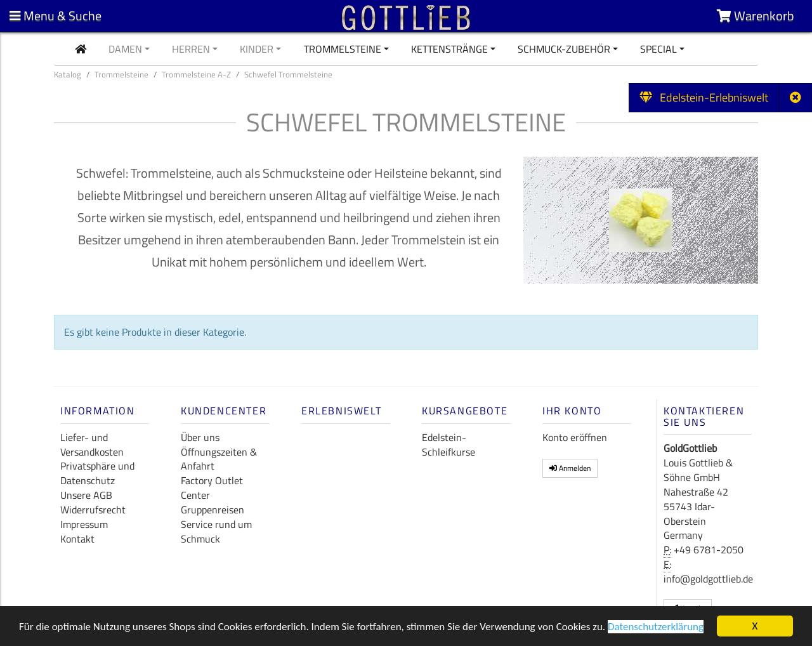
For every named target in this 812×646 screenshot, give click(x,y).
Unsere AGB (86, 495)
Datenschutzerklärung (656, 627)
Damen (125, 49)
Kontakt (77, 539)
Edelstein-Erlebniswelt (704, 97)
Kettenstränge (449, 49)
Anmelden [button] (570, 468)
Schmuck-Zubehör (564, 49)
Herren (191, 49)
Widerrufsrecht (93, 510)
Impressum (84, 524)
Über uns (200, 437)
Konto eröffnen (575, 437)
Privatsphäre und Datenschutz (97, 473)
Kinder (257, 49)
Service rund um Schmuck (216, 531)
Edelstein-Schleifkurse (449, 445)
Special (658, 49)
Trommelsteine (343, 49)
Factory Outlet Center (212, 488)
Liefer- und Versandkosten (92, 445)
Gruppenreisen (213, 510)
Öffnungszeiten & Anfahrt (219, 459)
